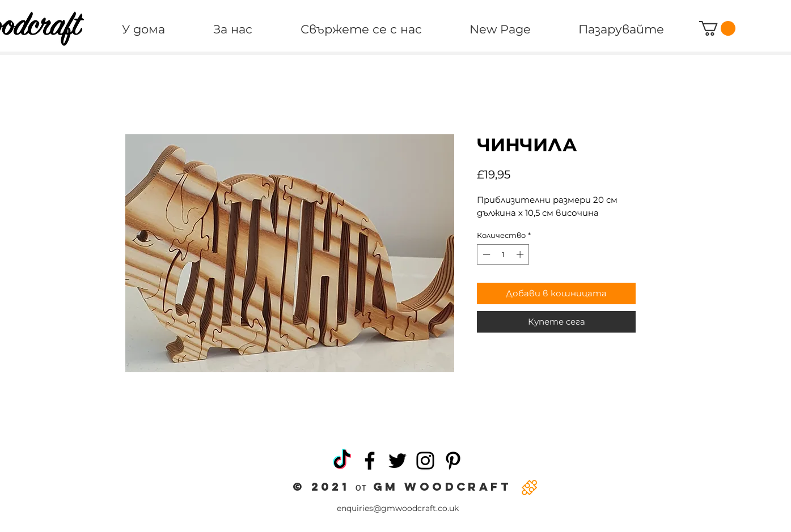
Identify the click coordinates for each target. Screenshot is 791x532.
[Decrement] (485, 254)
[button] (717, 28)
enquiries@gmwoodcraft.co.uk (398, 508)
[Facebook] (370, 461)
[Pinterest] (453, 461)
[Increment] (521, 254)
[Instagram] (425, 461)
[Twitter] (397, 461)
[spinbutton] (503, 254)
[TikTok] (342, 461)
